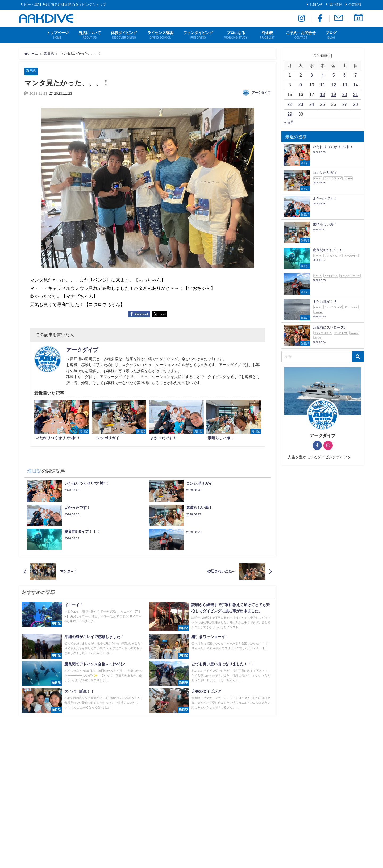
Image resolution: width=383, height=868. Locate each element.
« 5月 (289, 122)
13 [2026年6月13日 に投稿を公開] (345, 85)
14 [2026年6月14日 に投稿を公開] (356, 85)
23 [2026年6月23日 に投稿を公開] (301, 104)
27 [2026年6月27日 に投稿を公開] (345, 104)
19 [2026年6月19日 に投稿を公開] (334, 94)
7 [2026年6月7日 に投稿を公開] (355, 75)
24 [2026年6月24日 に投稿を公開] (312, 104)
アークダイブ (261, 93)
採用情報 (335, 5)
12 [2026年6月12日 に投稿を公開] (334, 85)
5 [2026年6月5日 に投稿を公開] (334, 75)
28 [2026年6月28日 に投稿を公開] (356, 104)
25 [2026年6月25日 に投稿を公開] (323, 104)
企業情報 (355, 5)
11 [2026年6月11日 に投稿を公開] (323, 85)
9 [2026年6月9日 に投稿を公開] (301, 85)
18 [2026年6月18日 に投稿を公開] (323, 94)
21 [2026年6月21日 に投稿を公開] (356, 94)
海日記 (31, 71)
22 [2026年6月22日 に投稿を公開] (290, 104)
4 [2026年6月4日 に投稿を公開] (323, 75)
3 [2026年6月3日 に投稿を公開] (312, 75)
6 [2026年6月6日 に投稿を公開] (345, 75)
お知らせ (316, 5)
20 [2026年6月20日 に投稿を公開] (345, 94)
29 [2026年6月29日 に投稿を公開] (290, 114)
